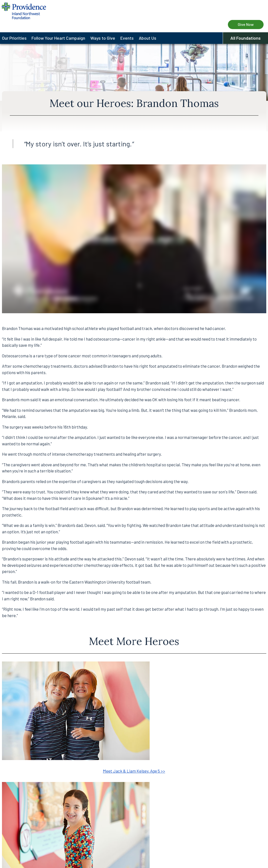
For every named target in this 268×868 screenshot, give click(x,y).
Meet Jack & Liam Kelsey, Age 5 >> (134, 771)
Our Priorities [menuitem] (14, 38)
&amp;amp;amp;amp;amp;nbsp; (134, 239)
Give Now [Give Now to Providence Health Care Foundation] (246, 24)
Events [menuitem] (127, 38)
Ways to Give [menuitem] (103, 38)
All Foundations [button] (245, 38)
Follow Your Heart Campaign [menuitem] (58, 38)
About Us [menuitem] (148, 38)
